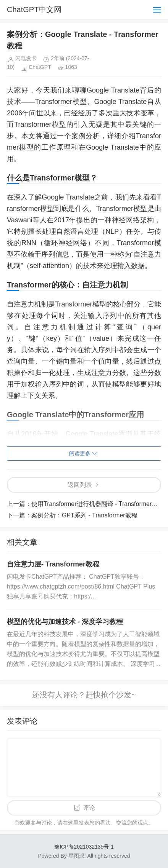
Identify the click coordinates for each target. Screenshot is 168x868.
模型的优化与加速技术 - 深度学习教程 (65, 622)
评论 (89, 808)
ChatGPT (40, 67)
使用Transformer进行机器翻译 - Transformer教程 (98, 504)
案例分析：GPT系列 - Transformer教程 (84, 515)
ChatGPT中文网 (34, 10)
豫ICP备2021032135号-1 (84, 847)
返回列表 (80, 485)
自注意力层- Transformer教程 (53, 564)
